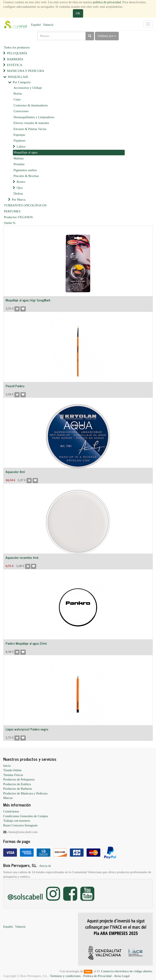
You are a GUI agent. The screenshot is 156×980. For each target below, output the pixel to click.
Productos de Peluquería (19, 779)
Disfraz (18, 194)
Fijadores (19, 141)
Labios (21, 147)
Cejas (17, 99)
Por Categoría (22, 82)
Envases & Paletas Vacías (30, 129)
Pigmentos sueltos (25, 170)
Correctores (21, 111)
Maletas (19, 158)
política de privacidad (107, 2)
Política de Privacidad (97, 976)
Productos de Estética (17, 784)
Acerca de (45, 866)
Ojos (20, 188)
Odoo (88, 971)
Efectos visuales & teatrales (31, 123)
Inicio (7, 766)
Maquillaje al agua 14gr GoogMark (28, 300)
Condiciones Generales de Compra (26, 816)
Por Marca (19, 200)
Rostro (21, 182)
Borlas (18, 94)
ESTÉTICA (15, 65)
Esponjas (19, 135)
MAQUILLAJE (18, 77)
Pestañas (19, 164)
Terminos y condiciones (65, 976)
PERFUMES (12, 211)
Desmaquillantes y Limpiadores (34, 117)
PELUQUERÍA (17, 53)
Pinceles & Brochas (26, 176)
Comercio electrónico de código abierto (127, 971)
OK (78, 13)
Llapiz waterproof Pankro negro (27, 729)
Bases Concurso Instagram (20, 825)
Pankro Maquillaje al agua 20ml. (26, 643)
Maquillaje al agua (25, 152)
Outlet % (10, 223)
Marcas (8, 798)
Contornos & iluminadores (31, 105)
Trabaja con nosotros (17, 821)
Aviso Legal (122, 976)
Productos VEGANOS (18, 217)
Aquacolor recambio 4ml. (22, 557)
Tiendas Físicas (13, 775)
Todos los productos (17, 47)
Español (36, 25)
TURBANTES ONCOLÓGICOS (25, 205)
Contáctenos (11, 811)
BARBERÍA (15, 59)
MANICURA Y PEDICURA (26, 71)
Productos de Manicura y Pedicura (25, 793)
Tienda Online (12, 770)
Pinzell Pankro (15, 386)
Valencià (48, 25)
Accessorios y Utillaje (28, 88)
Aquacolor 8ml (15, 472)
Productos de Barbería (17, 789)
